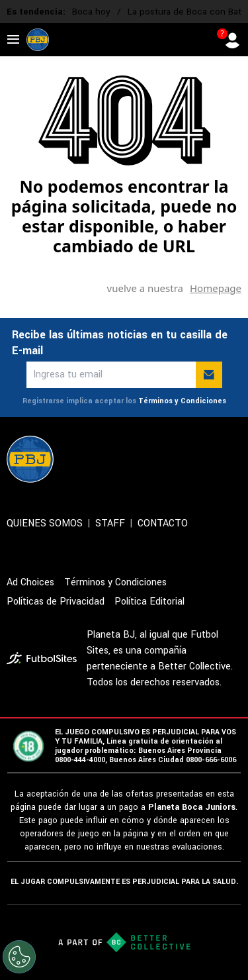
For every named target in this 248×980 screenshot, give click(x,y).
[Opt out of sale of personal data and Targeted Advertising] (19, 957)
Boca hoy (91, 12)
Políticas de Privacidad (56, 602)
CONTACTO (163, 523)
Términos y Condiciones (182, 401)
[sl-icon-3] (175, 459)
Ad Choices (30, 582)
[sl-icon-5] (233, 459)
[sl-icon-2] (146, 459)
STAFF (110, 523)
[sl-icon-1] (117, 459)
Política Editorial (149, 602)
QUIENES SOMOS (45, 523)
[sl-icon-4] (204, 459)
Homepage (216, 288)
